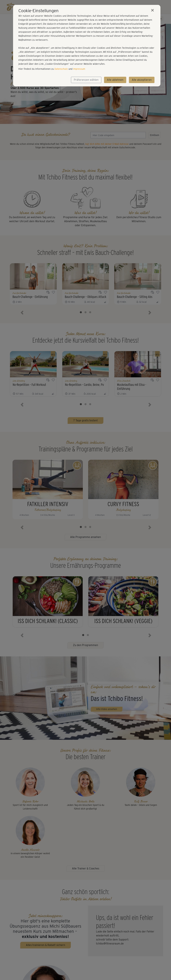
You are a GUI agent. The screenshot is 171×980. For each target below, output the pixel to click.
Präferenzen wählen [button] (86, 80)
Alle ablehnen (115, 80)
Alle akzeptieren (142, 80)
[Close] (152, 10)
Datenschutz (61, 69)
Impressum (79, 69)
